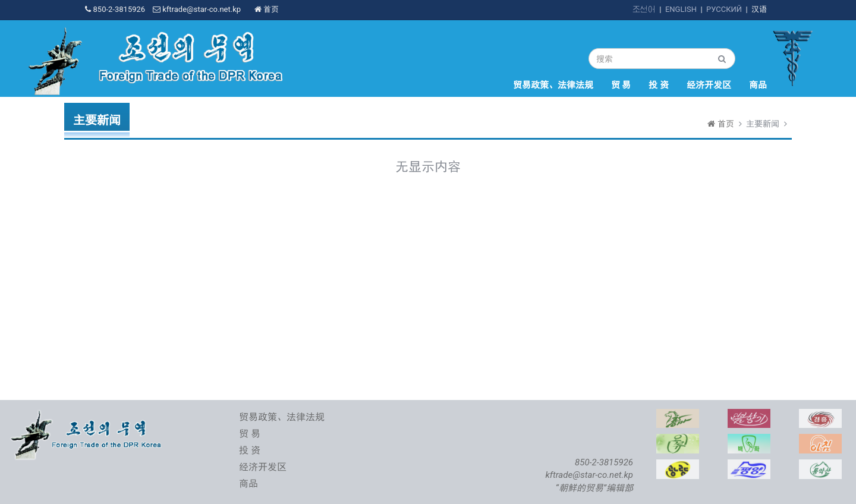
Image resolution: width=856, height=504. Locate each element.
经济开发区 (709, 85)
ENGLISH (681, 9)
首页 (267, 9)
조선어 (644, 9)
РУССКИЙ (724, 9)
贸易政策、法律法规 (553, 85)
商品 (758, 85)
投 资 (659, 85)
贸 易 (621, 85)
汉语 (759, 9)
